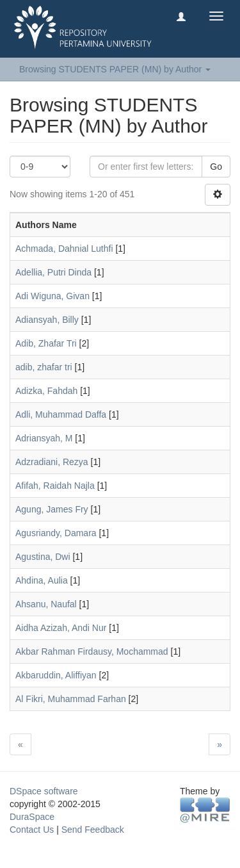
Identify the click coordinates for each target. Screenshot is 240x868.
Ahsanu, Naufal (46, 604)
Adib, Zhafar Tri (46, 343)
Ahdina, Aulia (42, 580)
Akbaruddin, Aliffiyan (56, 675)
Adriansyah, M (44, 438)
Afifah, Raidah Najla (55, 486)
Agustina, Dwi (43, 557)
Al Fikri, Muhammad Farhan (71, 699)
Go (216, 167)
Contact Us (32, 830)
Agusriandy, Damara (56, 533)
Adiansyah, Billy (47, 320)
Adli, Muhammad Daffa (61, 414)
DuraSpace (32, 817)
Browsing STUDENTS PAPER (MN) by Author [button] (115, 69)
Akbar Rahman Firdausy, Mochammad (92, 651)
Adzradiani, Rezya (52, 462)
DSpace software (44, 791)
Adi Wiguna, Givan (52, 296)
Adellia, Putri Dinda (53, 272)
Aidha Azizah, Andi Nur (61, 628)
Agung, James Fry (52, 509)
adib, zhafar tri (44, 367)
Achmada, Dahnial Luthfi (64, 249)
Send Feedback (93, 830)
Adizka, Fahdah (46, 391)
